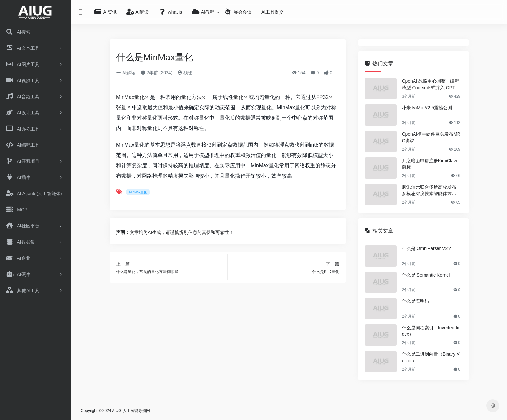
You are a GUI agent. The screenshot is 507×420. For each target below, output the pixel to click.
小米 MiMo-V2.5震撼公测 (427, 108)
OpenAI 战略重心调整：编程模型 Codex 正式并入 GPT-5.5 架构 (431, 85)
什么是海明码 (415, 301)
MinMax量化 (130, 97)
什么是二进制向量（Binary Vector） (431, 357)
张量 (121, 107)
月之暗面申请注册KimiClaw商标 (429, 164)
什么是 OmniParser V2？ (427, 248)
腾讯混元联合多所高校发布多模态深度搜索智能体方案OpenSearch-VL (431, 191)
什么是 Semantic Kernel (426, 275)
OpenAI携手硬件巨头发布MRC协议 (431, 137)
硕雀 (185, 73)
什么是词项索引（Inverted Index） (431, 331)
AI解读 (126, 73)
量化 (238, 97)
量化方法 (191, 97)
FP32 (322, 97)
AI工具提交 (272, 12)
